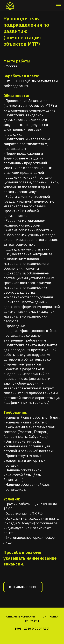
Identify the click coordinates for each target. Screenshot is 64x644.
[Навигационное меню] (58, 6)
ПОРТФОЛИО (49, 617)
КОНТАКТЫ (32, 621)
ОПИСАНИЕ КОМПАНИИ (21, 617)
